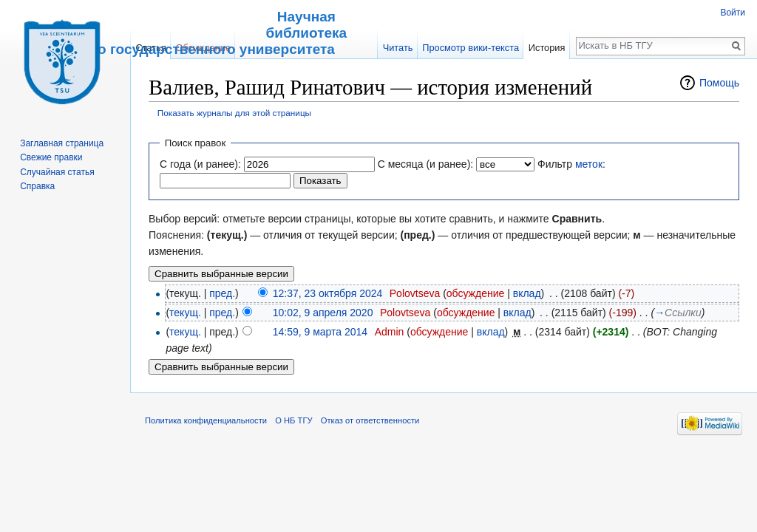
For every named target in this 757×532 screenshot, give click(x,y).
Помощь (719, 83)
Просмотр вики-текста (471, 48)
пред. (222, 293)
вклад (527, 293)
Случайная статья (57, 172)
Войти (733, 13)
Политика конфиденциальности (206, 420)
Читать (398, 48)
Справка (37, 186)
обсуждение (475, 293)
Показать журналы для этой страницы (234, 113)
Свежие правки (51, 157)
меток (589, 164)
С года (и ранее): (200, 164)
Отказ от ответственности (370, 420)
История (547, 48)
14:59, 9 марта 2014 (320, 332)
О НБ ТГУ (293, 420)
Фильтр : (571, 164)
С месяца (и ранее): (426, 164)
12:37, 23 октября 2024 (328, 293)
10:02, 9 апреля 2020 (323, 313)
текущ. (185, 313)
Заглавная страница (62, 143)
